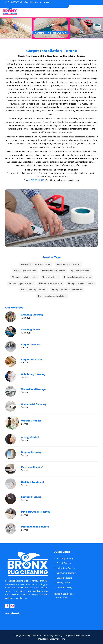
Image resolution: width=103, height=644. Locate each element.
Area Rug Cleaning (32, 315)
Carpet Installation (32, 359)
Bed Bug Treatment (33, 482)
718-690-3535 (15, 2)
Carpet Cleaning (31, 345)
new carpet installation (25, 271)
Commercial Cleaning (34, 404)
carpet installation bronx (69, 264)
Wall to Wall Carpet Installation (35, 264)
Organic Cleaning (31, 421)
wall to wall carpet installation (52, 296)
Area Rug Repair (31, 330)
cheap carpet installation (21, 283)
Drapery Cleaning (31, 452)
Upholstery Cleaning (33, 374)
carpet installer (50, 277)
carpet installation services (81, 283)
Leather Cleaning (31, 497)
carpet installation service (24, 277)
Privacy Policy (60, 597)
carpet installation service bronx (67, 290)
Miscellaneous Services (35, 527)
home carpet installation (51, 283)
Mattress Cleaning (32, 467)
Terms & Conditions (64, 594)
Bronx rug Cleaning (14, 619)
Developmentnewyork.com (52, 639)
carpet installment (80, 271)
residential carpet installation (77, 277)
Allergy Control (30, 437)
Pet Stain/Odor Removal (35, 512)
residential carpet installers (34, 290)
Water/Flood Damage (33, 389)
